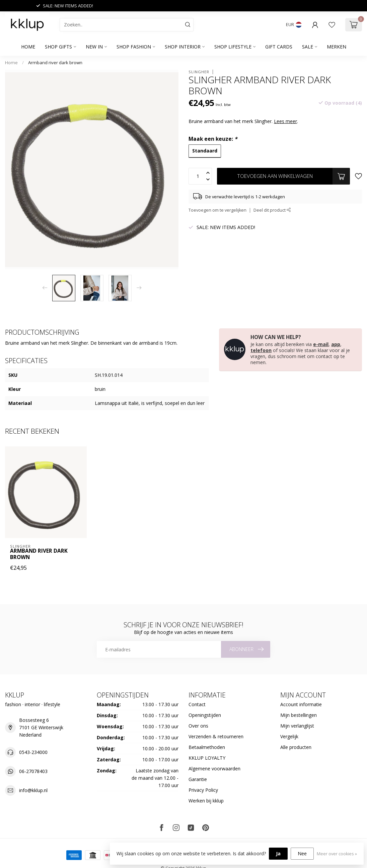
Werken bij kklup (206, 801)
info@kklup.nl (33, 790)
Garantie (198, 779)
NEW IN (94, 47)
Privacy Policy (203, 790)
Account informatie (301, 704)
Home (28, 47)
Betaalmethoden (207, 747)
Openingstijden (205, 715)
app (336, 344)
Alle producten (296, 747)
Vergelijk (289, 736)
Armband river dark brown (55, 63)
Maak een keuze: (213, 139)
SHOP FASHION (134, 47)
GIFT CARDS (279, 47)
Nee (302, 853)
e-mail (321, 344)
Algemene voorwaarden (214, 769)
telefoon (261, 350)
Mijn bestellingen (299, 715)
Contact (197, 704)
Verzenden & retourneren (216, 736)
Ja (278, 853)
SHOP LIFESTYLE (233, 47)
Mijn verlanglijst (297, 726)
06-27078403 (33, 771)
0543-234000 (33, 752)
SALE (308, 47)
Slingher (199, 72)
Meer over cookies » (337, 854)
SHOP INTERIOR (183, 47)
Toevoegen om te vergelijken (217, 210)
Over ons (198, 726)
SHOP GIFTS (58, 47)
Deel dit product (272, 210)
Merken (337, 47)
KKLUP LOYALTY (207, 758)
